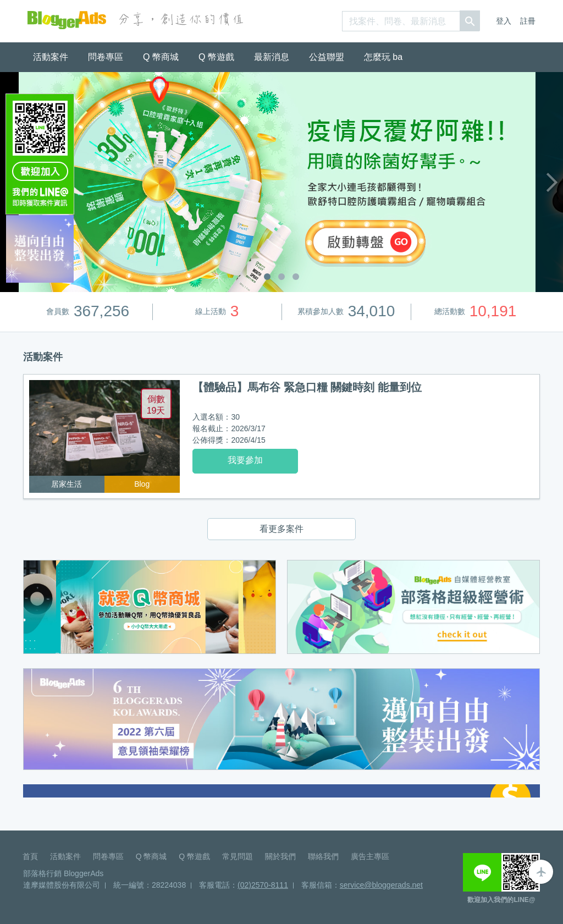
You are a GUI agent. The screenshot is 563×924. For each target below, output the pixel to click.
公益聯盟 (327, 57)
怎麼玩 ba (383, 57)
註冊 (528, 21)
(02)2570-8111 (263, 885)
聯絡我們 (323, 856)
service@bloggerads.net (381, 885)
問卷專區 (106, 57)
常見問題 (238, 856)
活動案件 (51, 57)
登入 (504, 21)
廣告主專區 (370, 856)
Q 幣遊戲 (216, 57)
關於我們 (280, 856)
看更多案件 (281, 529)
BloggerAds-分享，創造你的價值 (67, 20)
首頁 (30, 856)
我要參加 (245, 460)
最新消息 (272, 57)
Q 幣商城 (161, 57)
